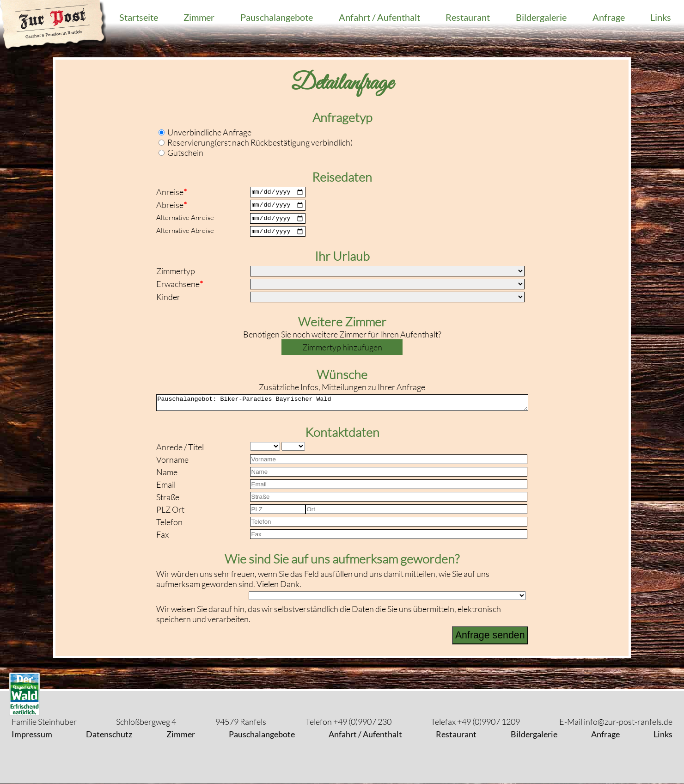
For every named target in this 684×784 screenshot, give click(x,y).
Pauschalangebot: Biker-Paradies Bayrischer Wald (342, 409)
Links (661, 17)
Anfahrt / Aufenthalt (379, 17)
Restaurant (468, 17)
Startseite (139, 17)
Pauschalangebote (277, 17)
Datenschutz (109, 735)
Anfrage (609, 17)
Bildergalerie (541, 17)
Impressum (32, 735)
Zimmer (199, 17)
